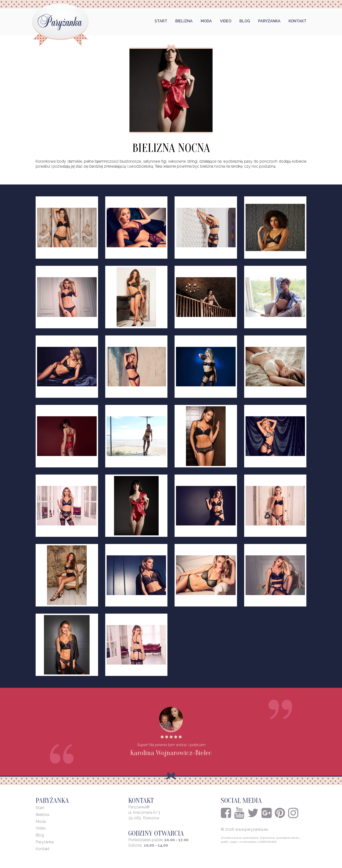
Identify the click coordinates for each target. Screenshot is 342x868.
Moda (206, 21)
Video (226, 21)
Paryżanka (269, 21)
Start (161, 21)
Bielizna (184, 21)
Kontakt (297, 21)
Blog (245, 21)
